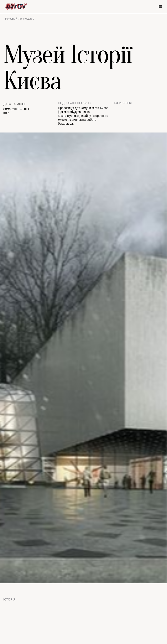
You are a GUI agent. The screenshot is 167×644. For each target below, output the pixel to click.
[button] (160, 7)
